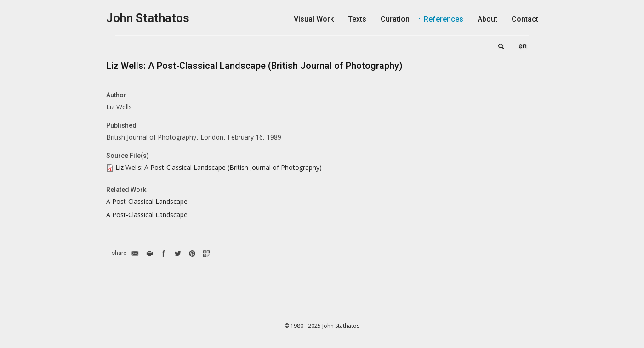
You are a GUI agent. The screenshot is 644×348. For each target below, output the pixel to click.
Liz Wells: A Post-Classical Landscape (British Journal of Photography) (219, 167)
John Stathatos (148, 18)
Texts (357, 19)
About (487, 19)
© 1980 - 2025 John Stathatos (322, 326)
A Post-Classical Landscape (147, 201)
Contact (525, 19)
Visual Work (314, 19)
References (444, 19)
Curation (395, 19)
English (523, 46)
